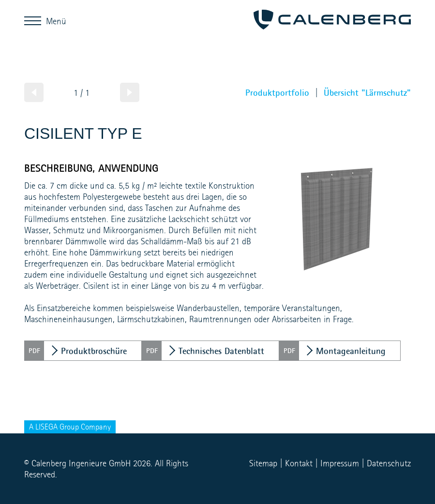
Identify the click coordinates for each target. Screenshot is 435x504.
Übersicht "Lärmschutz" (367, 92)
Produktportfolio (277, 92)
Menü (35, 21)
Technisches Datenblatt (221, 351)
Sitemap (263, 463)
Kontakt (299, 463)
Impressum (340, 463)
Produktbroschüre (94, 351)
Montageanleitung (351, 351)
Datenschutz (389, 463)
